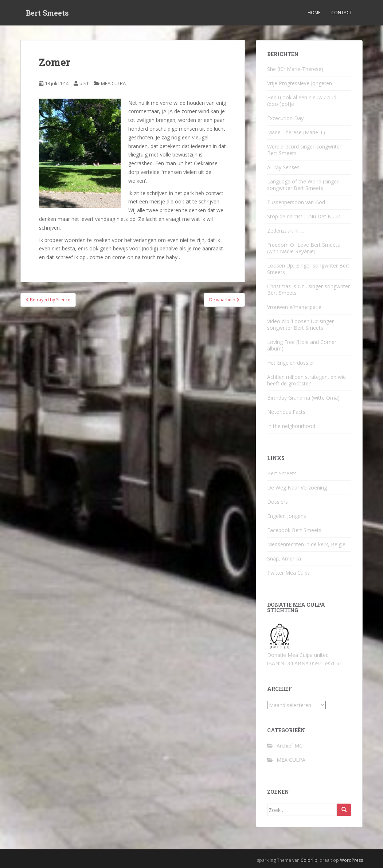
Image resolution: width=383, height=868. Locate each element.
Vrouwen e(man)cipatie (294, 307)
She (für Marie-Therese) (295, 69)
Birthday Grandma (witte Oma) (303, 398)
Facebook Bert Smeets (294, 530)
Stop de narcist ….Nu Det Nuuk (304, 216)
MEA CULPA (113, 83)
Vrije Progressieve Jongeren (300, 83)
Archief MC (290, 746)
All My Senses (283, 167)
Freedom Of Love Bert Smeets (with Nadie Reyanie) (304, 248)
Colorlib (309, 860)
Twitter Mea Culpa (289, 573)
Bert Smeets (47, 13)
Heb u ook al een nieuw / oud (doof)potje (302, 101)
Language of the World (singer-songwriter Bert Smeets (304, 185)
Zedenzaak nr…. (286, 231)
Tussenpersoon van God (296, 202)
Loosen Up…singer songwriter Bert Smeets (308, 269)
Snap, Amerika (284, 558)
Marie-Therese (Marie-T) (296, 132)
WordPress (351, 860)
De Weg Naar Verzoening (297, 487)
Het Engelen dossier (291, 363)
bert (84, 83)
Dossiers (278, 502)
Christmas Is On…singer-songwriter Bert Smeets (308, 290)
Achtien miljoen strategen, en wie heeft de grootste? (306, 380)
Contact (342, 13)
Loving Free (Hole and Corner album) (302, 345)
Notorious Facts (286, 412)
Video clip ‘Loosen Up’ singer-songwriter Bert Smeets (301, 324)
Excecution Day (285, 118)
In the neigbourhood (291, 426)
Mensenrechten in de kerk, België (306, 544)
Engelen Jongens (287, 516)
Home (314, 13)
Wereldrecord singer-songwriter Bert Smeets (304, 150)
